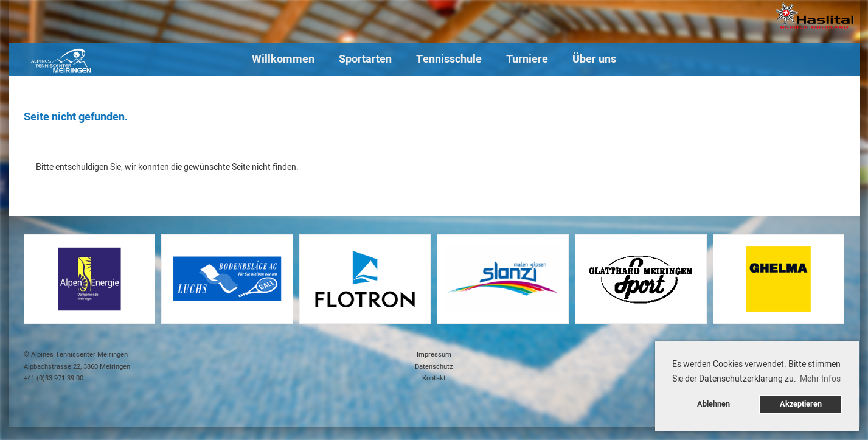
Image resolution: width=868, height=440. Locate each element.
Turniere (527, 59)
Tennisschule (449, 59)
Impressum (434, 354)
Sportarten (365, 59)
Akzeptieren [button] (801, 404)
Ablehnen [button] (713, 404)
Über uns (594, 59)
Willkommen (283, 59)
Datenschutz (434, 367)
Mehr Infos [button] (820, 379)
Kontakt (434, 378)
